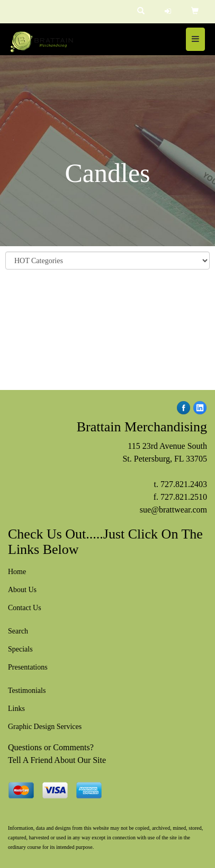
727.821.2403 (184, 484)
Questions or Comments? (51, 747)
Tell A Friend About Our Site (57, 760)
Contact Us (25, 608)
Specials (20, 649)
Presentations (28, 667)
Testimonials (27, 691)
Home (17, 572)
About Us (22, 590)
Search (18, 631)
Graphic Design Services (45, 727)
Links (16, 709)
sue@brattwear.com (173, 510)
